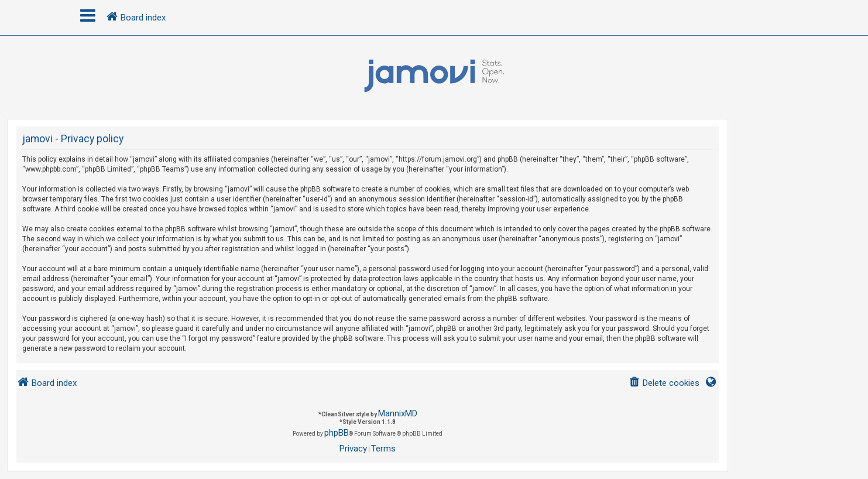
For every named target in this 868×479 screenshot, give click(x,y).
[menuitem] (664, 383)
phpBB (337, 433)
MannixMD (398, 413)
